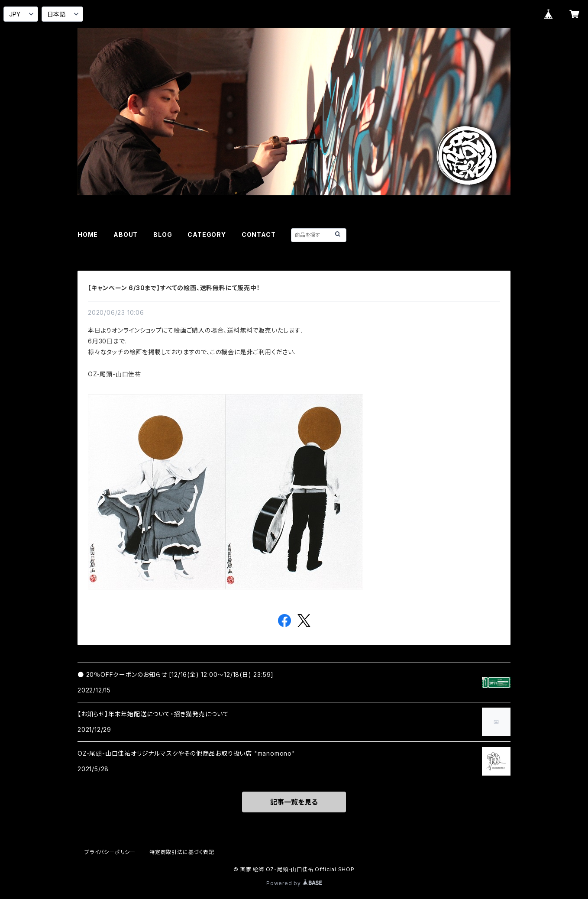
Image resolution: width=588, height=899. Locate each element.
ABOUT (126, 234)
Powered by (294, 883)
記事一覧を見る (294, 802)
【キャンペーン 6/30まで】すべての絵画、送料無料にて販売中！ (174, 288)
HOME (88, 234)
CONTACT (259, 234)
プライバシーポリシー (110, 852)
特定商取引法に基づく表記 (182, 852)
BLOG (163, 234)
